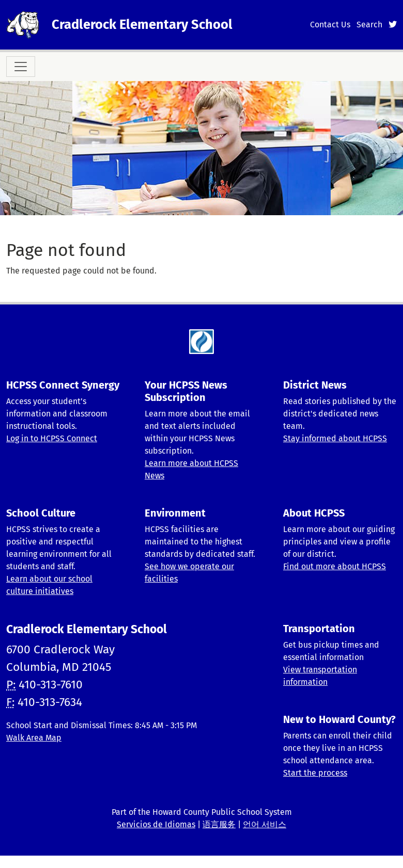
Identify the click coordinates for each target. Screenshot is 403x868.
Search (369, 25)
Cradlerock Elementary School (142, 25)
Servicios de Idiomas (156, 824)
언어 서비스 (265, 824)
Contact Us (330, 25)
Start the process (315, 773)
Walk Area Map (34, 738)
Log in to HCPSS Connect (52, 438)
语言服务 (219, 824)
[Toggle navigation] (21, 67)
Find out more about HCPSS (335, 566)
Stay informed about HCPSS (335, 438)
